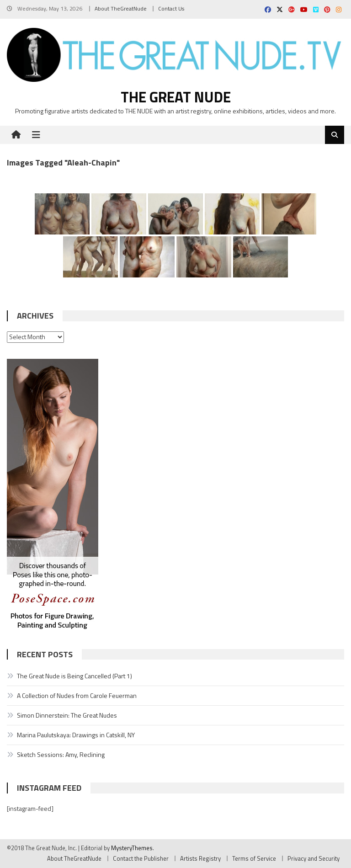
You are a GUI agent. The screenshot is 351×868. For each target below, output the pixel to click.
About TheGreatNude (121, 8)
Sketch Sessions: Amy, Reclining (61, 754)
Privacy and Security (314, 858)
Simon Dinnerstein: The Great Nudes (67, 715)
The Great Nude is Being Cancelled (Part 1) (74, 676)
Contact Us (171, 8)
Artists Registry (200, 858)
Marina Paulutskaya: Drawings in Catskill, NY (76, 735)
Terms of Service (254, 858)
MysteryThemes (132, 848)
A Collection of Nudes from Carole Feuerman (77, 695)
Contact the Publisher (141, 858)
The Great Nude (176, 97)
